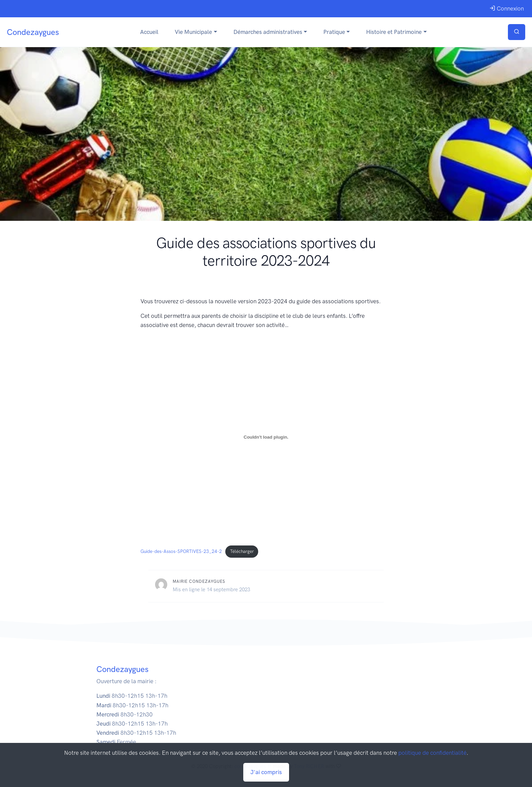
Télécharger (242, 551)
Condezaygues (33, 32)
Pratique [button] (334, 32)
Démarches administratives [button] (268, 32)
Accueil (149, 32)
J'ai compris (266, 772)
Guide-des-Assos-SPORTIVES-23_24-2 (181, 551)
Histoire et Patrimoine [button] (394, 32)
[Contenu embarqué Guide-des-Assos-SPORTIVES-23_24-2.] (266, 437)
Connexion (507, 8)
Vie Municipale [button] (193, 32)
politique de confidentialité (432, 753)
